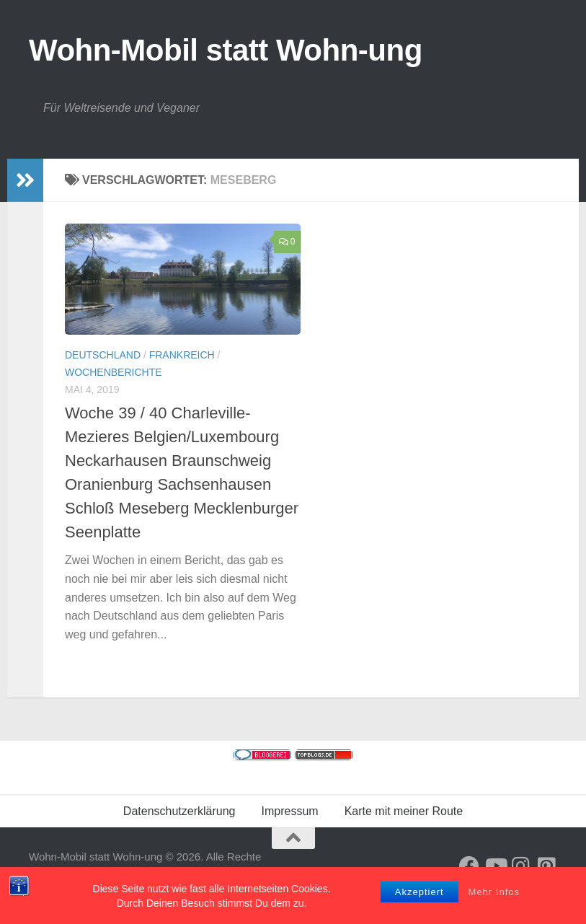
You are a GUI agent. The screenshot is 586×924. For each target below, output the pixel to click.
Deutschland (103, 355)
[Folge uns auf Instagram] (521, 866)
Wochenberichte (114, 372)
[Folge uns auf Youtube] (495, 866)
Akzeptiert (419, 901)
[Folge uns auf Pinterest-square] (547, 866)
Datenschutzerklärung (179, 811)
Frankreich (182, 355)
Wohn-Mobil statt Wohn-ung (226, 50)
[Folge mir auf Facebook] (469, 866)
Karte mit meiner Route (404, 811)
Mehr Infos (494, 901)
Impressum (290, 811)
